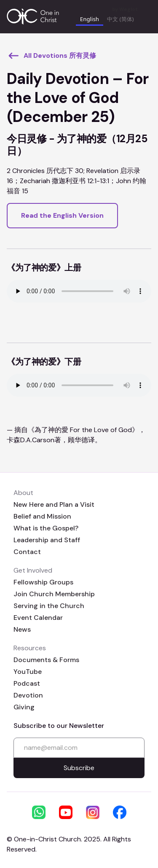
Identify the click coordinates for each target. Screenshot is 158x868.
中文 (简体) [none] (120, 19)
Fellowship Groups (43, 582)
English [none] (90, 19)
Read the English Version (62, 215)
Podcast (27, 683)
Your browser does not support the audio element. (79, 291)
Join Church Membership (54, 594)
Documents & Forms (46, 660)
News (22, 629)
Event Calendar (38, 618)
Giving (24, 707)
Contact (27, 552)
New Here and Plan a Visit (54, 504)
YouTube (28, 672)
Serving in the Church (49, 606)
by (125, 9)
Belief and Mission (42, 516)
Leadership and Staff (47, 540)
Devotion (28, 695)
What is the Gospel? (46, 528)
